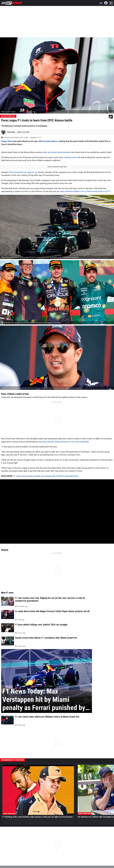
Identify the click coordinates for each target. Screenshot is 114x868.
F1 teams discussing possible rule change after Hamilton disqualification (46, 476)
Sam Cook (11, 132)
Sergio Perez (7, 141)
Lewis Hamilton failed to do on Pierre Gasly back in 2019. (85, 191)
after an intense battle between (57, 152)
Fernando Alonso (50, 141)
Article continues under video (57, 167)
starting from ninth (72, 157)
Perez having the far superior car (23, 172)
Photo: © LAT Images (8, 112)
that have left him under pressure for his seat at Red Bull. (64, 442)
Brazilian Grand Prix (8, 116)
